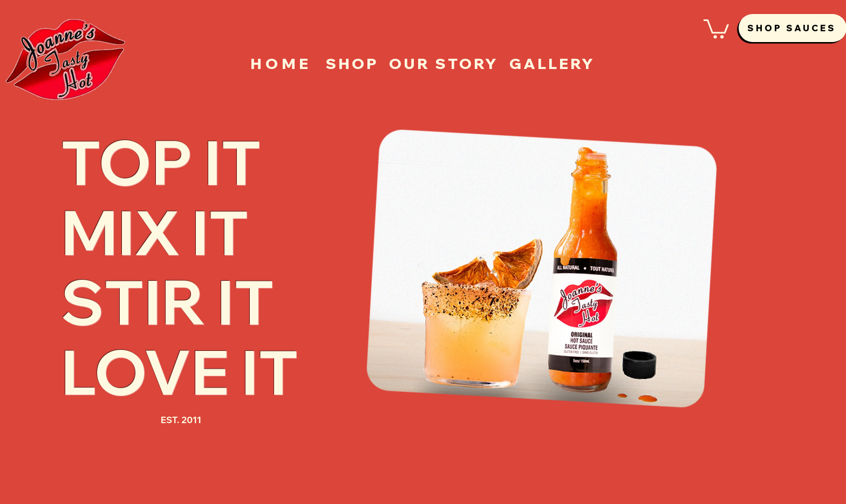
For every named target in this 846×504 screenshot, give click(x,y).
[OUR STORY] (444, 64)
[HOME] (282, 64)
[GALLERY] (552, 64)
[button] (716, 28)
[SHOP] (352, 64)
